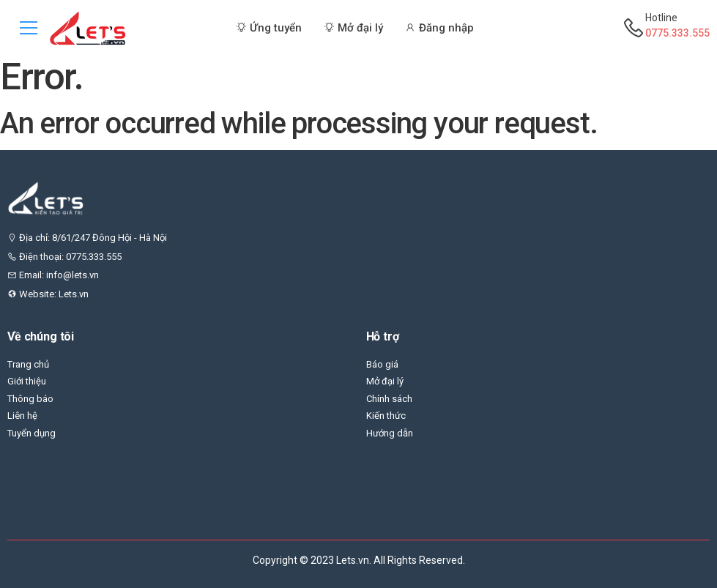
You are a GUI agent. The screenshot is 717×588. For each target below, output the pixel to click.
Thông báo (30, 399)
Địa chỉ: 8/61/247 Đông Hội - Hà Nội (87, 238)
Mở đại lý (385, 381)
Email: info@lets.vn (53, 275)
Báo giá (382, 364)
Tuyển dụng (31, 433)
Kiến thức (386, 416)
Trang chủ (28, 364)
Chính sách (389, 399)
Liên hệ (22, 416)
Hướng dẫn (390, 433)
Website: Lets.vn (48, 294)
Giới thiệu (27, 381)
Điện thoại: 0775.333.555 (64, 257)
